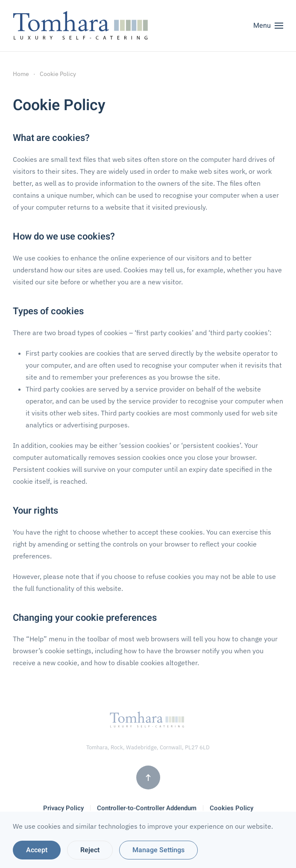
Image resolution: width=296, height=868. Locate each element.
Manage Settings (158, 850)
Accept (37, 850)
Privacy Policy (63, 809)
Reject (90, 850)
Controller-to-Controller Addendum (147, 809)
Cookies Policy (232, 809)
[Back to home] (83, 26)
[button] (268, 26)
